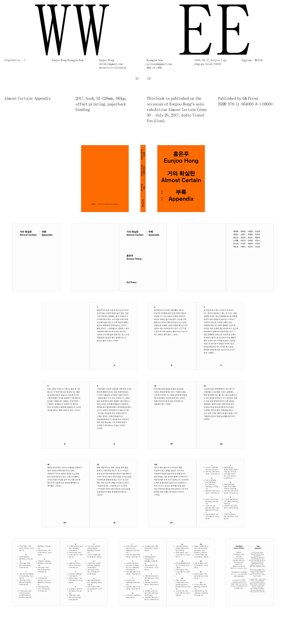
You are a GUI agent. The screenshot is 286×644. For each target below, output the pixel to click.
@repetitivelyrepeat (113, 68)
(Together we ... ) (15, 60)
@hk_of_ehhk (154, 68)
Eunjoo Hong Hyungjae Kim (68, 60)
